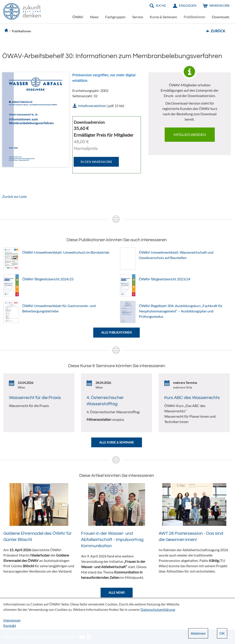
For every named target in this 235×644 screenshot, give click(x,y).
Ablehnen (198, 633)
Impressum (12, 620)
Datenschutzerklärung (158, 609)
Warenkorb (219, 5)
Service (138, 17)
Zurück (218, 31)
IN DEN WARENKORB (96, 162)
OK (222, 633)
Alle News (117, 593)
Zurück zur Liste (14, 196)
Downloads (221, 17)
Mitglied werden (190, 135)
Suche (161, 5)
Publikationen (194, 17)
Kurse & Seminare (163, 17)
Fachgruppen (115, 17)
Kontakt (10, 625)
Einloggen (188, 5)
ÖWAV (78, 17)
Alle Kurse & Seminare (117, 442)
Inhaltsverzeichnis (92, 106)
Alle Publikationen (116, 332)
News (94, 17)
